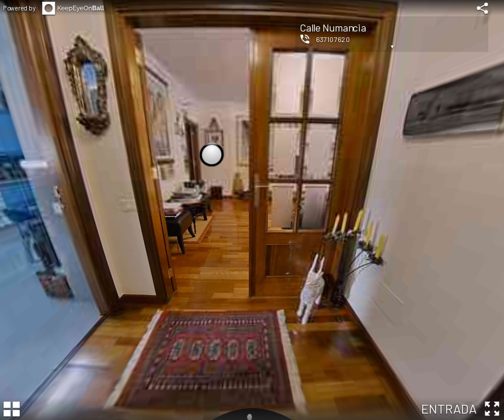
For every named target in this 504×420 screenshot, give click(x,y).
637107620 (333, 39)
